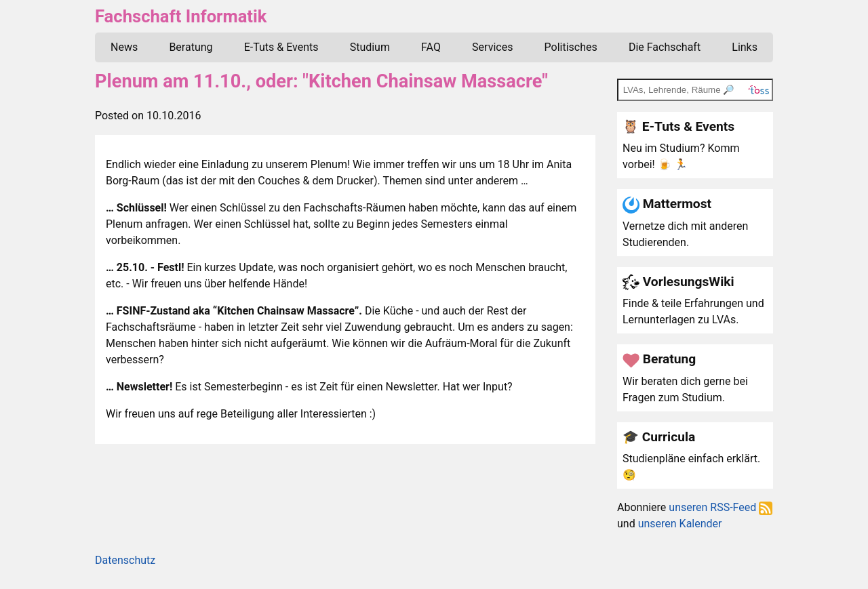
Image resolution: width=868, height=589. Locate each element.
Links (745, 47)
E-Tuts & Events (281, 47)
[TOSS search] (695, 89)
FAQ (431, 47)
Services (492, 47)
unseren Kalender (680, 524)
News (124, 47)
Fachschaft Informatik (181, 16)
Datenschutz (125, 560)
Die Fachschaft (665, 47)
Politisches (571, 47)
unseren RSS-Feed (721, 507)
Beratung (191, 47)
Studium (370, 47)
